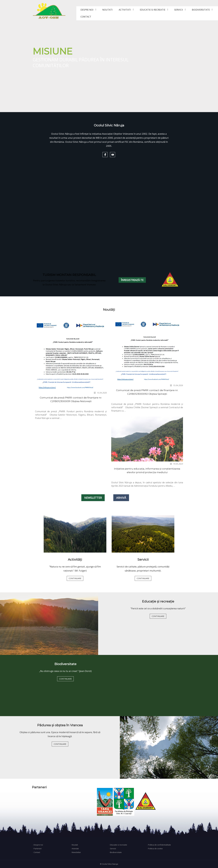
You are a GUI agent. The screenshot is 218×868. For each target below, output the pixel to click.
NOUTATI (107, 10)
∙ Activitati (75, 849)
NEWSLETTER (93, 498)
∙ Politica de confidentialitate (159, 845)
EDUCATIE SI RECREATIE (153, 10)
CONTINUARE (75, 578)
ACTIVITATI (125, 10)
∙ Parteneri (37, 849)
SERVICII (179, 10)
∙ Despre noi (38, 845)
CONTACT (86, 17)
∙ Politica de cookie (155, 849)
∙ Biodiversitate (115, 852)
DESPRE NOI (87, 10)
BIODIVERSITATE (201, 10)
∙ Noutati (74, 845)
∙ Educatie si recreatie (118, 845)
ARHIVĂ (121, 498)
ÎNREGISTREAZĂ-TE (132, 280)
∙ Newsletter (76, 852)
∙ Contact (36, 852)
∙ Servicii (112, 849)
